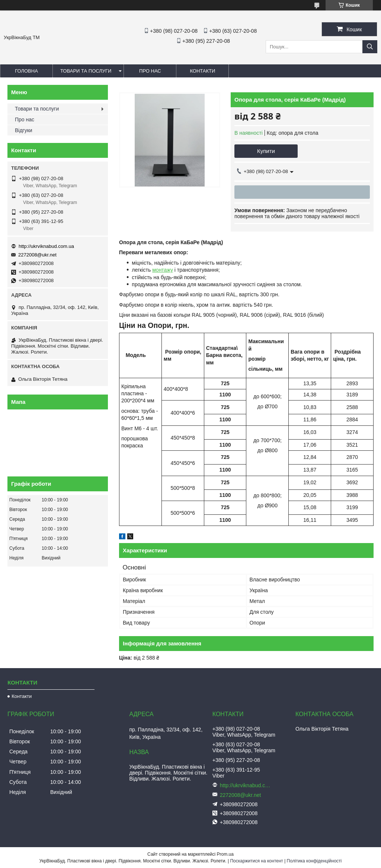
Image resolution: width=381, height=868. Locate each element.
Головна (26, 71)
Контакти (202, 71)
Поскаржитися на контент (256, 861)
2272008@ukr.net (37, 255)
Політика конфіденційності (314, 861)
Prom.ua (225, 854)
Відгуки (24, 130)
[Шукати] (370, 47)
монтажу (163, 270)
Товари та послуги (86, 71)
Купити (266, 151)
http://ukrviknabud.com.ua (46, 246)
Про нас (150, 71)
